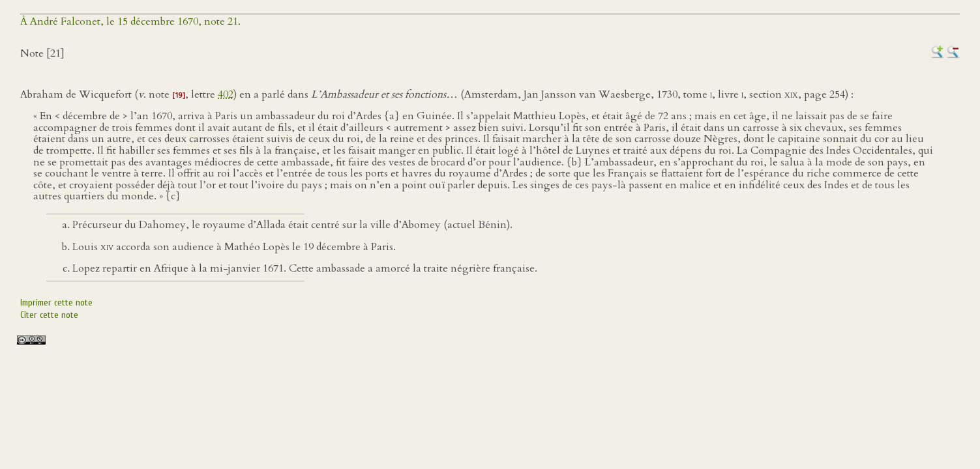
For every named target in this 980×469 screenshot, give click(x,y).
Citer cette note (49, 315)
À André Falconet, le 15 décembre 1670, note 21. (130, 21)
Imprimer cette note (56, 303)
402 (226, 94)
